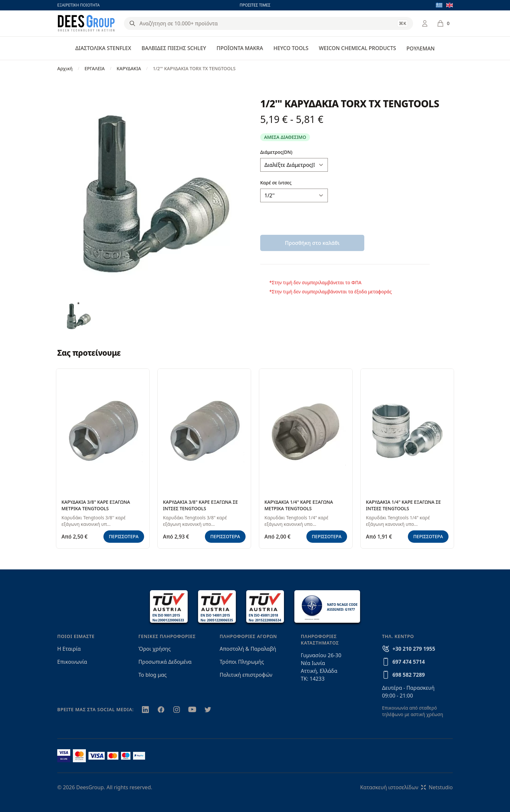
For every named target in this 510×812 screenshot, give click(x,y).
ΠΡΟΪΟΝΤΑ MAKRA (240, 48)
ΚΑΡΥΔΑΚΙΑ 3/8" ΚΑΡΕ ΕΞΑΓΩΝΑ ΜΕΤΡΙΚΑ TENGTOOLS (96, 505)
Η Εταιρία (69, 649)
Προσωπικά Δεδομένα (165, 662)
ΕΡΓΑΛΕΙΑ (95, 68)
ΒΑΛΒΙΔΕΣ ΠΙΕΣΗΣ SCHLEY (174, 48)
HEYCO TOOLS (291, 48)
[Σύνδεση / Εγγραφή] (425, 23)
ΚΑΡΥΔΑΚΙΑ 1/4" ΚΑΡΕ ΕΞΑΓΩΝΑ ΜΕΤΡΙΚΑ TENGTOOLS (299, 505)
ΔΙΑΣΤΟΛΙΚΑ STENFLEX (103, 48)
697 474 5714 (409, 662)
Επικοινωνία (72, 662)
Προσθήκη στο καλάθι (312, 243)
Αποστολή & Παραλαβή (248, 649)
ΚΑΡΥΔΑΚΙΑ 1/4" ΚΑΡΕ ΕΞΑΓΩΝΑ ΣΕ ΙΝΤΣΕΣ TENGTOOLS (403, 505)
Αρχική (65, 68)
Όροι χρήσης (155, 649)
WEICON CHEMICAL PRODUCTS (357, 48)
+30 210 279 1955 (414, 649)
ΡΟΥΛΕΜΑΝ (420, 48)
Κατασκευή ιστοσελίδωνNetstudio (406, 787)
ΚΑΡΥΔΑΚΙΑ (129, 68)
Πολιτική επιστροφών (246, 675)
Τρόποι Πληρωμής (242, 662)
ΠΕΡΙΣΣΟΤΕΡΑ (124, 536)
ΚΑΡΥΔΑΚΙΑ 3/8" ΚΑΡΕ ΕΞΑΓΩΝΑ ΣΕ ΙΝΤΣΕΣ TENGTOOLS (200, 505)
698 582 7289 (409, 675)
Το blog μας (153, 675)
